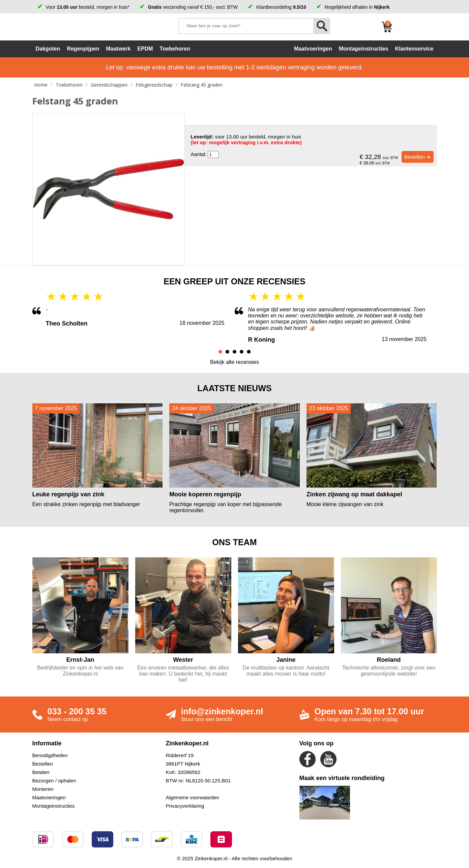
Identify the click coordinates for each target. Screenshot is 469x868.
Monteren (43, 789)
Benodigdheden (50, 755)
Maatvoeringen (49, 797)
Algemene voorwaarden (193, 797)
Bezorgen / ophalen (54, 781)
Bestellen (43, 764)
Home (41, 85)
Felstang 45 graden (202, 85)
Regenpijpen (83, 49)
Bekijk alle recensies (234, 362)
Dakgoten (48, 49)
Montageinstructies (54, 806)
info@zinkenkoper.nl (222, 711)
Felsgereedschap (154, 85)
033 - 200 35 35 (77, 711)
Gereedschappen (109, 85)
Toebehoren (175, 49)
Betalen (41, 772)
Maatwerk (118, 49)
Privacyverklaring (185, 806)
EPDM (145, 49)
